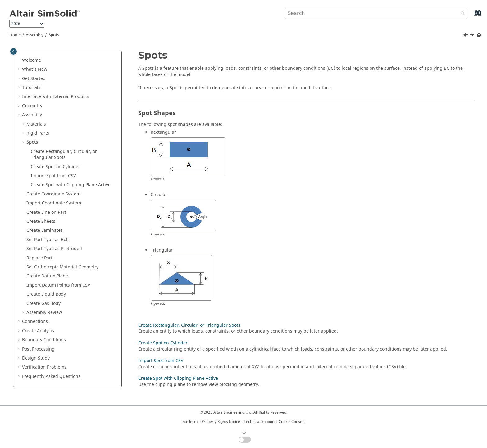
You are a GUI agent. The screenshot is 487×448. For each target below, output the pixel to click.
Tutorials (31, 88)
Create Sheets (41, 221)
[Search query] (376, 13)
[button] (20, 60)
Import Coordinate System (54, 203)
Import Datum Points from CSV (58, 285)
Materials (36, 124)
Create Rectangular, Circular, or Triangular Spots (64, 155)
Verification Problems (44, 367)
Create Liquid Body (46, 294)
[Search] (461, 14)
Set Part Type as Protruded (54, 249)
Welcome (32, 60)
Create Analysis (38, 331)
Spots (54, 35)
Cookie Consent (292, 422)
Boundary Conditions (44, 340)
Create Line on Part (46, 212)
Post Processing (38, 349)
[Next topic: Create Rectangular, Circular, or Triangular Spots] (472, 36)
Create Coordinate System (53, 194)
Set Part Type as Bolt (48, 240)
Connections (35, 322)
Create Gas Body (43, 304)
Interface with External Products (56, 97)
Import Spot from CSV (53, 176)
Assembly (35, 35)
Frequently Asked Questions (51, 376)
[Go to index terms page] (471, 16)
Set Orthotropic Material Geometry (62, 267)
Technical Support (259, 422)
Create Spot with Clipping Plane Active (71, 185)
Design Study (36, 358)
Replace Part (39, 258)
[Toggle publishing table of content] (14, 51)
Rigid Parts (38, 133)
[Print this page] (480, 35)
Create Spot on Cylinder (55, 167)
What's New (35, 69)
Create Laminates (45, 230)
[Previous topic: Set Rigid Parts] (466, 36)
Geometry (32, 106)
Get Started (34, 79)
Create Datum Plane (47, 276)
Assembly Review (44, 313)
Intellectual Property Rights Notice (211, 422)
